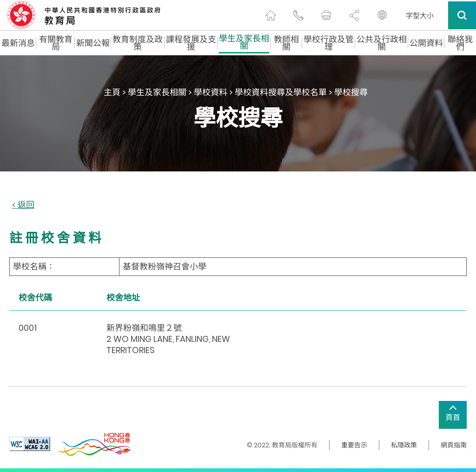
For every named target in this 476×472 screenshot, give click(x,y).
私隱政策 (404, 445)
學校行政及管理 (329, 43)
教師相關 (286, 43)
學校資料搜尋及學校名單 (281, 92)
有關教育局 (56, 43)
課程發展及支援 (191, 43)
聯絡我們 (460, 43)
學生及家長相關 (244, 43)
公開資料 (426, 43)
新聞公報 (93, 43)
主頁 (112, 92)
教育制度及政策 (138, 43)
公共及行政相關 (382, 43)
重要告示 (354, 445)
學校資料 (211, 92)
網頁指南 (454, 445)
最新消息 (18, 43)
